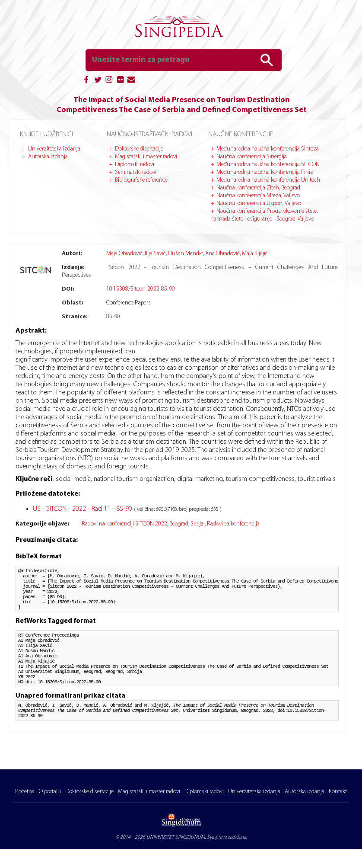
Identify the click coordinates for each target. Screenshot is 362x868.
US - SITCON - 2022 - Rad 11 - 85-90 (83, 509)
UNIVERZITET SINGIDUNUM (176, 837)
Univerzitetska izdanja (54, 149)
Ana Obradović (222, 254)
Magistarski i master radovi (146, 157)
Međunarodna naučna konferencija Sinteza (268, 149)
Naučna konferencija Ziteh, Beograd (258, 188)
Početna (25, 792)
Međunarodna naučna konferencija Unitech (268, 180)
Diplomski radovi (135, 165)
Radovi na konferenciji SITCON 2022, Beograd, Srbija (143, 524)
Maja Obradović (124, 254)
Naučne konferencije (241, 135)
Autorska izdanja (48, 157)
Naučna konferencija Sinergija (252, 157)
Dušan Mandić (186, 254)
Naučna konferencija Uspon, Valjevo (259, 203)
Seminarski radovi (136, 172)
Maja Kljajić (255, 254)
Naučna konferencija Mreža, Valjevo (258, 196)
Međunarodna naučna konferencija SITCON (268, 165)
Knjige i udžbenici (46, 135)
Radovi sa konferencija (233, 524)
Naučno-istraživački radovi (149, 135)
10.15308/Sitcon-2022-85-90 (141, 289)
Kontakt (338, 792)
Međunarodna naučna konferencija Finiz (265, 172)
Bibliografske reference (141, 180)
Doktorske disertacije (139, 149)
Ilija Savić (155, 254)
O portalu (50, 792)
